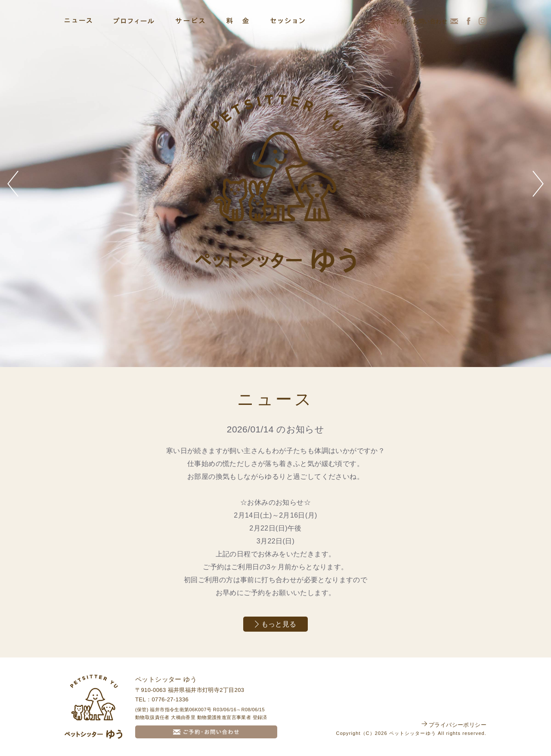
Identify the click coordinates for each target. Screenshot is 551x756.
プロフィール (134, 21)
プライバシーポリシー (458, 725)
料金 (238, 21)
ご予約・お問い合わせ (418, 21)
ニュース (78, 21)
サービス (190, 21)
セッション (288, 21)
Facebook (468, 21)
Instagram (483, 21)
